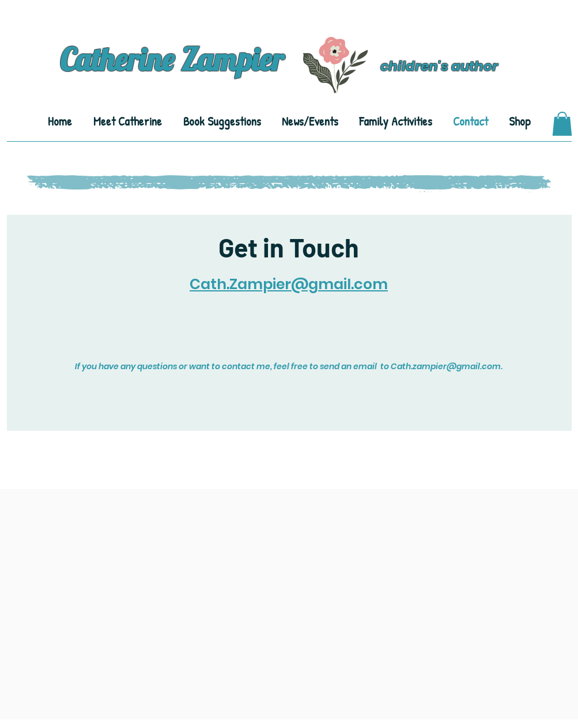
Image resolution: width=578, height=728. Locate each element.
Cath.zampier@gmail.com (446, 366)
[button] (562, 124)
